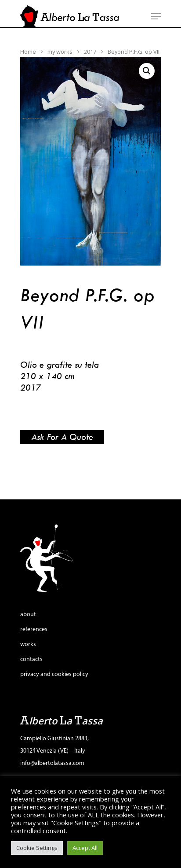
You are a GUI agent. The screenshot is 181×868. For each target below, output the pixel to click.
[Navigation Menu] (156, 16)
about (28, 615)
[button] (147, 71)
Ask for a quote (62, 437)
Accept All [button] (85, 848)
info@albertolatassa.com (52, 763)
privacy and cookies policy (54, 674)
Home (28, 52)
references (34, 630)
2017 (90, 52)
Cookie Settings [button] (37, 848)
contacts (31, 659)
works (28, 645)
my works (60, 52)
